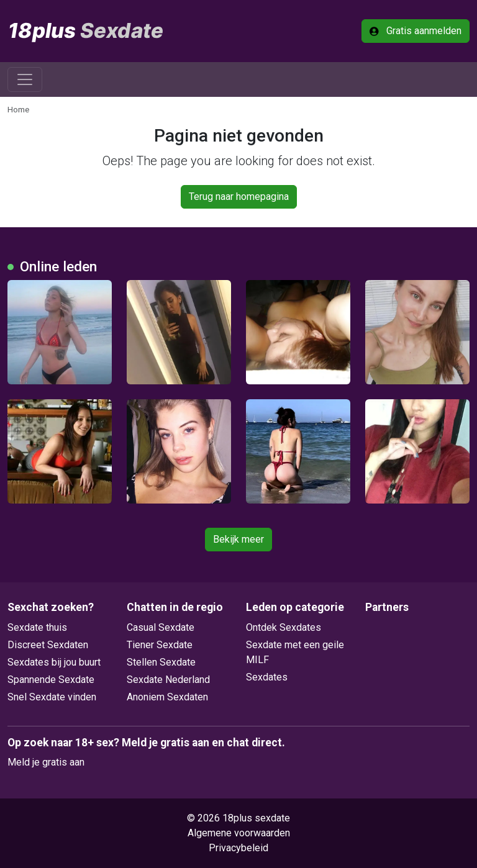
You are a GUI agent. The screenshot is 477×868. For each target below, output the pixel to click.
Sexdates (267, 677)
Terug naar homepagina (239, 197)
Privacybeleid (238, 848)
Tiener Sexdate (160, 645)
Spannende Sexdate (51, 680)
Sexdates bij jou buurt (54, 662)
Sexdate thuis (37, 627)
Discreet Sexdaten (48, 645)
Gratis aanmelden (416, 31)
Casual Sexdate (161, 627)
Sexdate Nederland (168, 680)
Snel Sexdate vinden (52, 697)
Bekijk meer (238, 539)
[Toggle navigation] (25, 79)
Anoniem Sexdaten (167, 697)
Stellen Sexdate (161, 662)
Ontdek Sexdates (284, 627)
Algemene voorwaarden (239, 833)
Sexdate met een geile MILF (295, 652)
